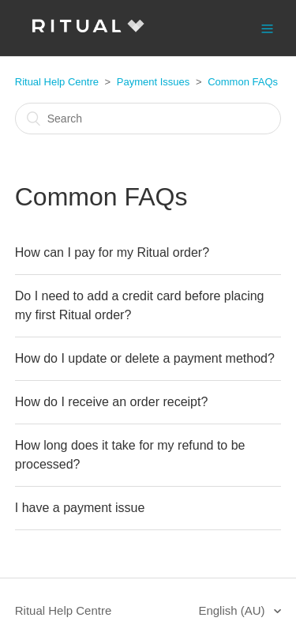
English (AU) (233, 610)
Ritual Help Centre (57, 82)
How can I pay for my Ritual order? (112, 252)
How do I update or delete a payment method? (145, 358)
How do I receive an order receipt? (112, 402)
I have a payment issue (80, 508)
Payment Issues (154, 82)
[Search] (148, 119)
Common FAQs (243, 82)
